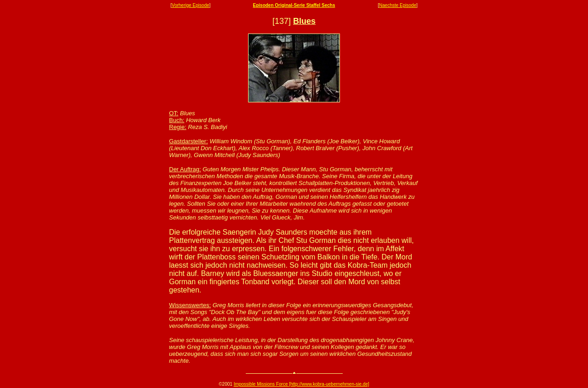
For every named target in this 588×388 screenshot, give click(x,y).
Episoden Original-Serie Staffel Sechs (294, 5)
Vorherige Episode (191, 5)
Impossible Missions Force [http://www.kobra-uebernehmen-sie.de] (302, 384)
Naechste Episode (398, 5)
